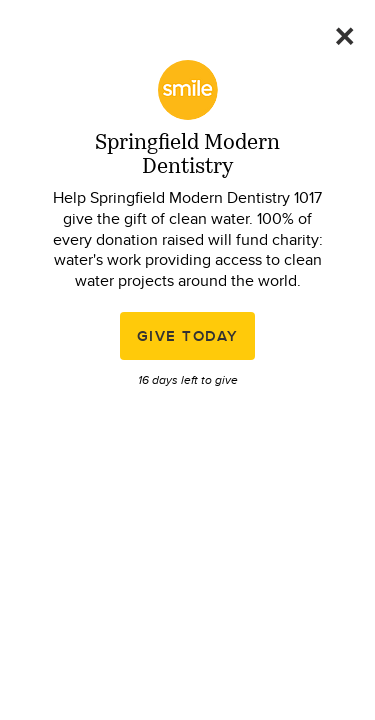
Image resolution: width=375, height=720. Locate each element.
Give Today (188, 336)
